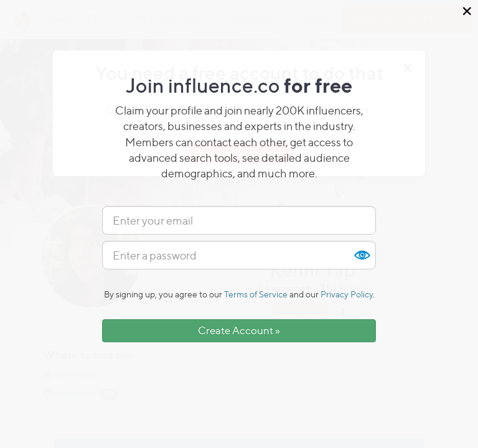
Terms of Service (256, 294)
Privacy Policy (347, 294)
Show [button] (362, 255)
